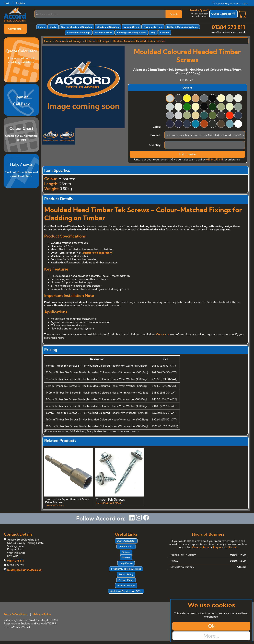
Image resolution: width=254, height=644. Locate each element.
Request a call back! (225, 547)
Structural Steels (104, 33)
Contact (165, 33)
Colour (157, 127)
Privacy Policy (126, 580)
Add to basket (187, 154)
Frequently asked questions (126, 569)
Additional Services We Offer (126, 591)
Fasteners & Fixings (97, 41)
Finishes (126, 552)
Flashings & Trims (153, 27)
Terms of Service (126, 586)
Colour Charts (126, 546)
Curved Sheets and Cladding (77, 27)
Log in (7, 3)
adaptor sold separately (97, 253)
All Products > (15, 29)
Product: (156, 135)
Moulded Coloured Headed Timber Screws (139, 41)
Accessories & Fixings (78, 33)
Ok (211, 626)
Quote (53, 27)
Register (21, 3)
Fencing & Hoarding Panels (132, 33)
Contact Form (201, 547)
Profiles (126, 558)
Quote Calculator (223, 14)
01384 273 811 (228, 27)
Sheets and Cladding (108, 27)
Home (42, 27)
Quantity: (155, 145)
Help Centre (126, 563)
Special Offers (131, 27)
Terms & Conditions (16, 614)
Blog (153, 33)
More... (211, 636)
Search (174, 14)
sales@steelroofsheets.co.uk (228, 32)
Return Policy (126, 574)
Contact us (163, 334)
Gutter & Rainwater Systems (182, 27)
